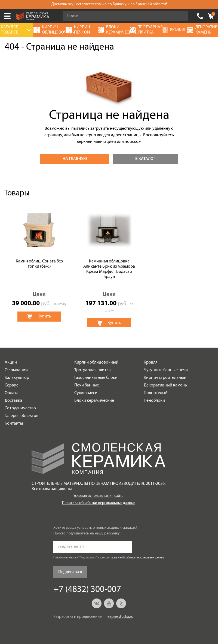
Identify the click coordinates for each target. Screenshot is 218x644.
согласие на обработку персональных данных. (135, 558)
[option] (39, 267)
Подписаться (70, 572)
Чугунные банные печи (166, 370)
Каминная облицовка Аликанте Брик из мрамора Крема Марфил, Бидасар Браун (109, 269)
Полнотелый (156, 393)
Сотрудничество (20, 408)
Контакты (14, 424)
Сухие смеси (86, 393)
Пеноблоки (154, 401)
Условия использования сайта (99, 496)
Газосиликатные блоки (96, 378)
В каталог (145, 159)
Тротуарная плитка (93, 370)
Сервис (11, 385)
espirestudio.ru (120, 617)
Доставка (13, 401)
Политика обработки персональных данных (99, 503)
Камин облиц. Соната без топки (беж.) (39, 264)
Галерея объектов (22, 416)
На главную (75, 159)
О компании (16, 370)
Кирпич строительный (165, 378)
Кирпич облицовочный (96, 362)
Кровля (151, 362)
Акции (11, 362)
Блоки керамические (94, 401)
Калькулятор (17, 378)
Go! (181, 16)
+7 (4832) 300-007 (200, 16)
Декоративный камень (165, 385)
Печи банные (87, 385)
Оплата (12, 393)
